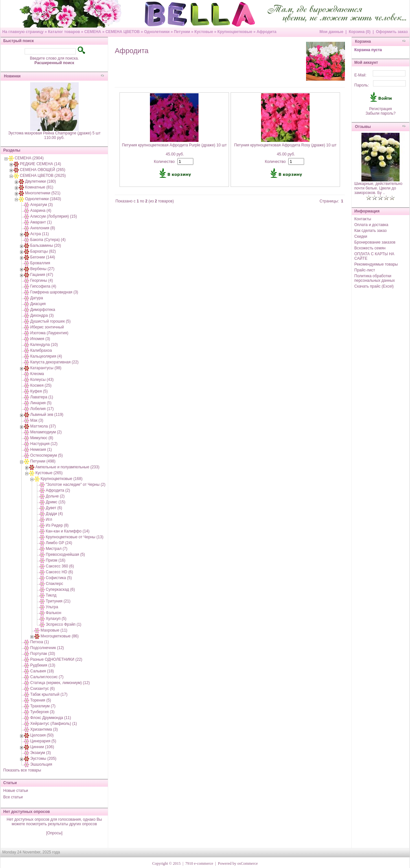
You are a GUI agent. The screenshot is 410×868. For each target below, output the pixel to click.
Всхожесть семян (370, 248)
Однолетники (157, 32)
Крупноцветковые (235, 32)
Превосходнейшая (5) (65, 554)
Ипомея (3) (40, 339)
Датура (36, 298)
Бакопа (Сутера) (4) (48, 240)
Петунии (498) (43, 461)
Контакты (363, 219)
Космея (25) (41, 385)
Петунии (182, 32)
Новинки (12, 76)
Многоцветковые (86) (59, 636)
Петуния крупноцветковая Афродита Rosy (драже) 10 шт (285, 145)
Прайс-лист (365, 270)
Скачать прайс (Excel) (374, 286)
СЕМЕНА (93, 32)
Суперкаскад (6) (60, 589)
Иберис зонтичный (47, 327)
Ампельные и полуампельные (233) (67, 467)
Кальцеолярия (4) (46, 356)
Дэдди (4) (54, 514)
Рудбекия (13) (43, 665)
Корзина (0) (360, 32)
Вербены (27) (42, 269)
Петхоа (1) (40, 642)
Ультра (52, 607)
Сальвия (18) (42, 671)
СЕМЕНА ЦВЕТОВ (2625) (43, 176)
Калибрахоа (41, 350)
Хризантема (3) (44, 729)
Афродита (266, 32)
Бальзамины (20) (46, 246)
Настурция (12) (44, 444)
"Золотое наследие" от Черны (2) (75, 485)
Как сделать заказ (370, 231)
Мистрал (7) (57, 549)
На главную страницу (23, 32)
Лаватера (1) (42, 397)
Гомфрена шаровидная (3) (54, 292)
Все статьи (13, 797)
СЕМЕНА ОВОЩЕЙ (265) (42, 170)
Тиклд (51, 595)
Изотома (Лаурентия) (49, 333)
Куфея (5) (39, 391)
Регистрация (381, 109)
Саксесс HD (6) (59, 572)
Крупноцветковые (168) (61, 479)
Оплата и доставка (371, 225)
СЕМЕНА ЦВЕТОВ (123, 32)
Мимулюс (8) (42, 438)
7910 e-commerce (199, 863)
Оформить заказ (392, 32)
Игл (49, 520)
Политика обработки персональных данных (375, 278)
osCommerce (248, 863)
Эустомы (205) (43, 759)
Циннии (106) (42, 747)
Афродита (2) (58, 490)
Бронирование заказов (375, 242)
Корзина (363, 41)
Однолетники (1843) (43, 199)
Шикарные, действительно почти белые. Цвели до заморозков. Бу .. (378, 188)
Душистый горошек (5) (50, 321)
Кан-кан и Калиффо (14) (68, 531)
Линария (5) (41, 403)
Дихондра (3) (42, 315)
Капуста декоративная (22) (54, 362)
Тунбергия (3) (42, 712)
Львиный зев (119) (47, 415)
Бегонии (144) (43, 257)
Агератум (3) (41, 205)
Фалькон (53, 613)
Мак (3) (37, 420)
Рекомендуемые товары (376, 264)
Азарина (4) (41, 211)
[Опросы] (54, 833)
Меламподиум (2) (46, 432)
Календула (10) (44, 345)
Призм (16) (55, 560)
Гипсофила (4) (43, 286)
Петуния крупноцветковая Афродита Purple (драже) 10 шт (174, 145)
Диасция (38, 304)
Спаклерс (54, 584)
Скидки (361, 236)
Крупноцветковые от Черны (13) (74, 537)
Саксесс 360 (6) (60, 566)
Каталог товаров (64, 32)
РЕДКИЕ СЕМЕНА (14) (40, 164)
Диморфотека (43, 310)
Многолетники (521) (43, 193)
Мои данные (331, 32)
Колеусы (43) (42, 380)
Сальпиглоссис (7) (47, 677)
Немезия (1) (41, 450)
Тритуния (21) (58, 601)
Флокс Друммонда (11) (51, 718)
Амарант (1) (41, 222)
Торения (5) (40, 700)
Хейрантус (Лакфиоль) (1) (53, 724)
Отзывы (363, 127)
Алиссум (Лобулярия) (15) (53, 216)
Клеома (37, 374)
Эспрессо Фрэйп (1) (63, 624)
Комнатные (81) (39, 187)
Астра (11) (40, 234)
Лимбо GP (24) (59, 543)
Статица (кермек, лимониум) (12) (60, 683)
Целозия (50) (42, 735)
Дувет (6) (54, 508)
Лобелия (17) (42, 409)
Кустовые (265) (49, 473)
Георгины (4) (41, 280)
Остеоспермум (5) (46, 455)
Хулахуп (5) (56, 619)
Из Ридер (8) (57, 525)
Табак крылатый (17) (49, 694)
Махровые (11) (54, 630)
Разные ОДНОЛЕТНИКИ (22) (56, 659)
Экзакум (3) (40, 753)
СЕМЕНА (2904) (29, 158)
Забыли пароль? (381, 113)
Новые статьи (16, 791)
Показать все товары (22, 770)
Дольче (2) (55, 496)
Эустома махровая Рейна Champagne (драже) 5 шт (54, 133)
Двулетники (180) (40, 181)
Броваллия (40, 263)
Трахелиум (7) (43, 706)
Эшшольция (41, 764)
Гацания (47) (42, 275)
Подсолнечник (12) (47, 648)
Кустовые (204, 32)
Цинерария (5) (43, 741)
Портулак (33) (43, 654)
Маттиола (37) (43, 426)
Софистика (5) (59, 578)
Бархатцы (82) (43, 251)
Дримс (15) (55, 502)
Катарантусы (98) (46, 368)
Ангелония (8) (43, 228)
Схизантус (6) (42, 689)
